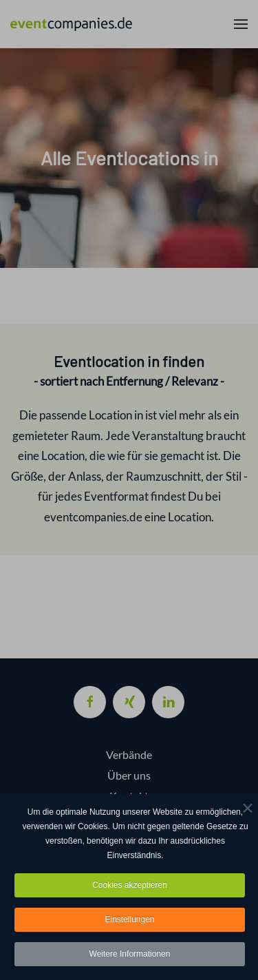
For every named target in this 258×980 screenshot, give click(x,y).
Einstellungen (129, 921)
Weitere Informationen (130, 956)
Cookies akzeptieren (130, 887)
